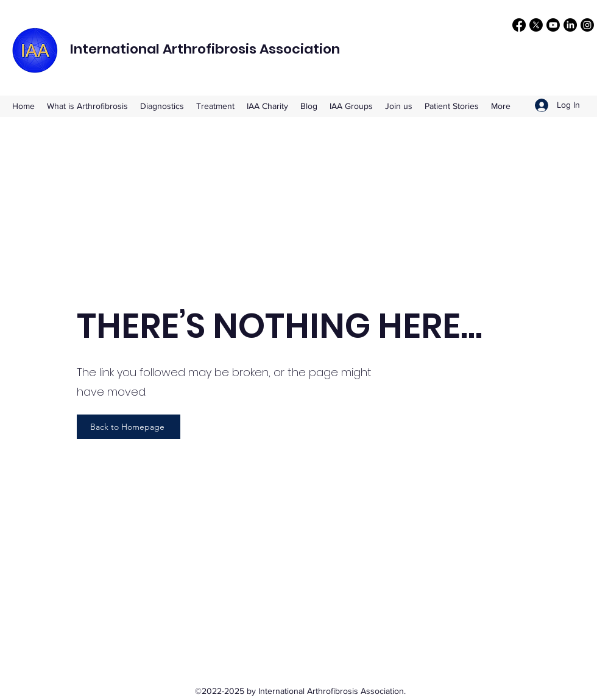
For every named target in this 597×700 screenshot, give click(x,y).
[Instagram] (587, 25)
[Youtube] (553, 25)
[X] (536, 25)
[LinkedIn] (570, 25)
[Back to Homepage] (129, 427)
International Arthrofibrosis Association (205, 49)
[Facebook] (519, 25)
